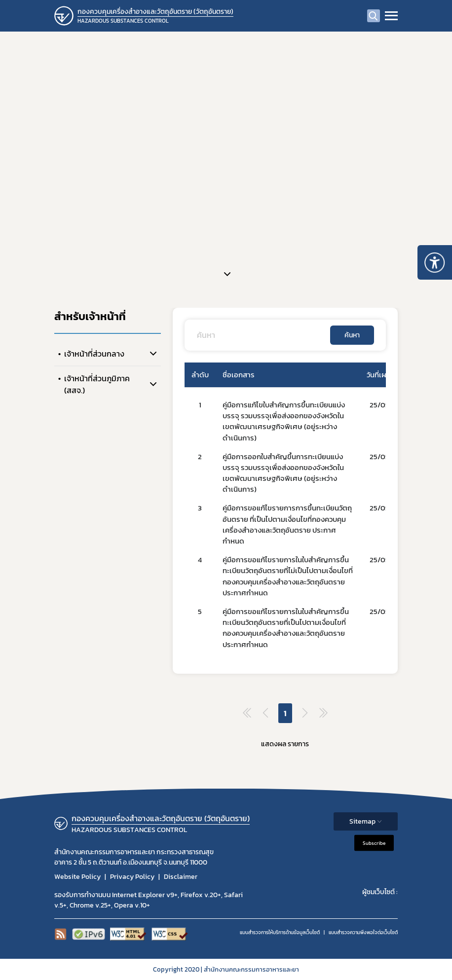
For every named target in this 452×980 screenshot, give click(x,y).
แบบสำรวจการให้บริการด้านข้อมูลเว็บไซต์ (280, 932)
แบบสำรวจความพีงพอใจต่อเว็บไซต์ (363, 932)
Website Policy (77, 877)
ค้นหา (352, 335)
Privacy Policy (132, 877)
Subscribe (374, 843)
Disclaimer (181, 877)
